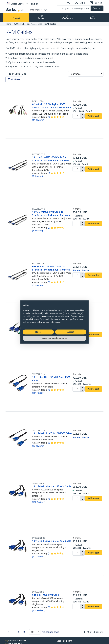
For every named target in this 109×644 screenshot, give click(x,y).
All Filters (14, 79)
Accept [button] (71, 332)
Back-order (93, 275)
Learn (93, 17)
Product (16, 17)
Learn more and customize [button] (54, 338)
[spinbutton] (76, 116)
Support (42, 17)
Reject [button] (38, 332)
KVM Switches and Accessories (28, 24)
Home (8, 24)
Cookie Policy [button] (36, 322)
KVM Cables (50, 24)
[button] (101, 74)
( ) (38, 120)
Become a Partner (17, 641)
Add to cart (94, 116)
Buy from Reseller (81, 270)
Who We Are (67, 17)
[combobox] (86, 74)
